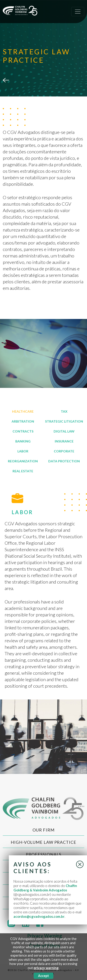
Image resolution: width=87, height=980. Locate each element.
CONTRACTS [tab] (23, 431)
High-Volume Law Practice (43, 842)
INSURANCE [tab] (64, 441)
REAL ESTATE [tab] (23, 471)
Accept (43, 976)
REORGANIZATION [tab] (23, 461)
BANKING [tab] (23, 441)
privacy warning (46, 968)
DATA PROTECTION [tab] (64, 461)
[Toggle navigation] (78, 12)
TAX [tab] (64, 411)
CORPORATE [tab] (64, 451)
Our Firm (43, 830)
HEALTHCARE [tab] (23, 411)
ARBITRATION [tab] (23, 421)
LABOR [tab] (23, 451)
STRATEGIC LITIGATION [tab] (64, 421)
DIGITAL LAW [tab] (64, 431)
